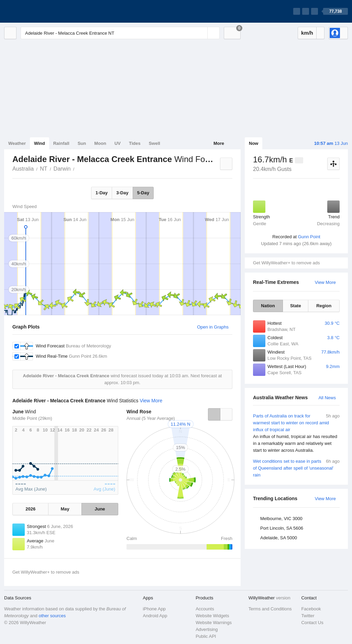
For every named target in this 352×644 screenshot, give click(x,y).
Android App (155, 616)
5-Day (143, 193)
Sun (82, 143)
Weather (17, 143)
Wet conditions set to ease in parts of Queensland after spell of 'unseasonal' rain (296, 468)
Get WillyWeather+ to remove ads (286, 263)
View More (325, 282)
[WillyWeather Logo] (36, 11)
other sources (52, 616)
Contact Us (312, 623)
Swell (155, 143)
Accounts (205, 609)
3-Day (122, 193)
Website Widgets (212, 616)
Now (254, 143)
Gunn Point (309, 237)
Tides (135, 143)
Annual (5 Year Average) (151, 418)
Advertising (207, 629)
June (100, 509)
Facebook (311, 609)
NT (43, 169)
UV (118, 143)
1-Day (102, 193)
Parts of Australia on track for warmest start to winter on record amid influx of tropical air (296, 433)
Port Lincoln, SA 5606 (282, 528)
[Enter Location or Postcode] (120, 33)
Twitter (308, 616)
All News (327, 398)
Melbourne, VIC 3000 (281, 519)
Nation (268, 306)
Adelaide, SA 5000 (279, 538)
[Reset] (201, 33)
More (219, 143)
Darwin (62, 169)
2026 (30, 509)
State (296, 306)
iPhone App (155, 609)
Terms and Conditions (270, 609)
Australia (23, 169)
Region (324, 306)
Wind (40, 143)
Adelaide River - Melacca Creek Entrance (78, 168)
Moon (100, 143)
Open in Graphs (213, 327)
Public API (206, 636)
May (65, 509)
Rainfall (61, 143)
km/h (307, 33)
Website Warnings (214, 623)
